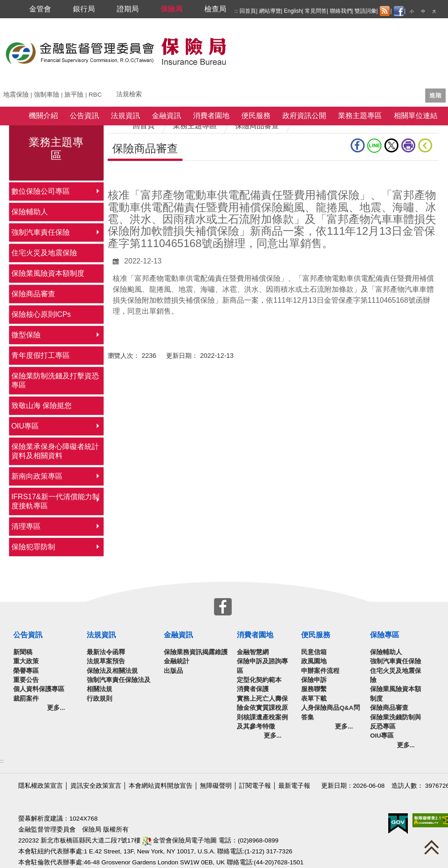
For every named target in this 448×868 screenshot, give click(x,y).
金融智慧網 (253, 652)
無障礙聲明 (216, 786)
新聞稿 (23, 652)
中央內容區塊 (130, 175)
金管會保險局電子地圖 (180, 840)
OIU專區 (25, 426)
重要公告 (26, 680)
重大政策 (26, 661)
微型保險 (26, 335)
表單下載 (314, 699)
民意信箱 (314, 652)
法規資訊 (125, 116)
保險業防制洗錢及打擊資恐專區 (55, 380)
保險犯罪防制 (33, 547)
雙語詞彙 (365, 11)
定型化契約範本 (259, 680)
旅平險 (74, 95)
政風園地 (314, 661)
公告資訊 (84, 116)
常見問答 (316, 11)
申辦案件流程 (320, 671)
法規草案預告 (106, 661)
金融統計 (177, 661)
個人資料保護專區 (39, 689)
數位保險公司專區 (41, 191)
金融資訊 (167, 116)
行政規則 (99, 699)
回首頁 (248, 11)
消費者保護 (253, 689)
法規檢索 (129, 94)
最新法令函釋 (106, 652)
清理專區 (26, 526)
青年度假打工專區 (41, 355)
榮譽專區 (26, 671)
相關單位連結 (416, 116)
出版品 (173, 671)
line (375, 145)
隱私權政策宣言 (41, 786)
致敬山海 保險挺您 (42, 406)
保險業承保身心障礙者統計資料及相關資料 (55, 451)
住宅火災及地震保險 (44, 253)
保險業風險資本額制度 (48, 273)
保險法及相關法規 (112, 671)
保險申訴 (314, 680)
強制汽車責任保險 (41, 232)
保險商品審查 (33, 294)
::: (236, 11)
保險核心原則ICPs (41, 314)
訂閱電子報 (255, 786)
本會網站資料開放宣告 (161, 786)
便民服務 (256, 116)
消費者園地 (211, 116)
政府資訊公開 (304, 116)
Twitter (391, 145)
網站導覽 (270, 11)
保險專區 (385, 635)
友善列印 (408, 145)
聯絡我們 (341, 11)
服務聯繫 (314, 689)
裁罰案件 (26, 699)
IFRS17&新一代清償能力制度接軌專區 (55, 501)
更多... (56, 708)
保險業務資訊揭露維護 (196, 652)
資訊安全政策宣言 (96, 786)
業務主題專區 (360, 116)
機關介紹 (43, 116)
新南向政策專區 (37, 476)
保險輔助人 (30, 212)
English (293, 11)
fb (358, 145)
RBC (95, 95)
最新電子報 (294, 786)
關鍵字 (13, 91)
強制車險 (47, 95)
